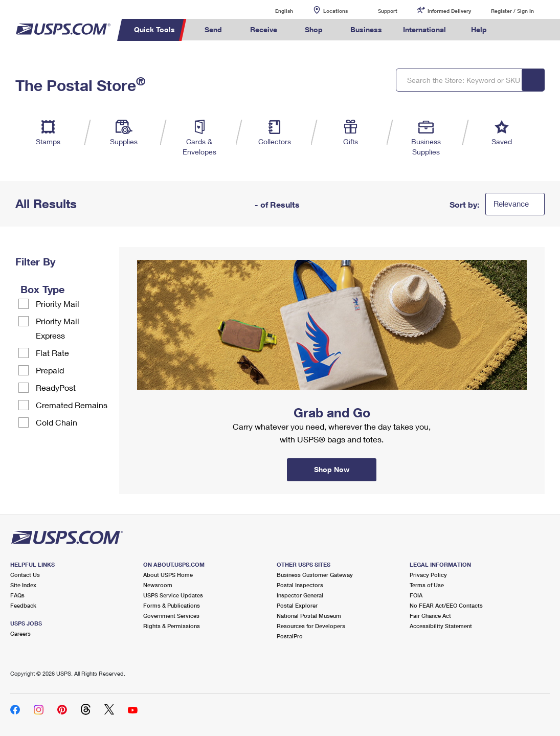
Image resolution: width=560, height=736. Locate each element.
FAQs (17, 595)
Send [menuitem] (213, 29)
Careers (20, 633)
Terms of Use (427, 585)
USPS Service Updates (173, 595)
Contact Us (25, 575)
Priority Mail (58, 304)
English (274, 10)
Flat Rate (52, 353)
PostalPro (290, 636)
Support (388, 11)
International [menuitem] (424, 29)
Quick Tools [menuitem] (154, 29)
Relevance (511, 204)
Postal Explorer (297, 605)
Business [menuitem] (366, 29)
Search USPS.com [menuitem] (514, 30)
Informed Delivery (449, 11)
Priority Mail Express (58, 328)
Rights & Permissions (172, 626)
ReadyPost (56, 387)
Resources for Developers (311, 626)
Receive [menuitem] (264, 29)
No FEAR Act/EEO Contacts (446, 605)
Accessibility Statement (441, 626)
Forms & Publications (172, 605)
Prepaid (50, 370)
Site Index (23, 585)
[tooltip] (71, 289)
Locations (335, 11)
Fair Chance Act (430, 616)
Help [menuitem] (479, 29)
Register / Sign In (512, 11)
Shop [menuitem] (314, 29)
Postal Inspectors (300, 585)
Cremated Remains (72, 405)
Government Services (171, 616)
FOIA (416, 595)
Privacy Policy (428, 575)
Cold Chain (57, 422)
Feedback (23, 605)
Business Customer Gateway (315, 575)
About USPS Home (168, 575)
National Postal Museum (309, 616)
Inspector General (300, 595)
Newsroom (158, 585)
